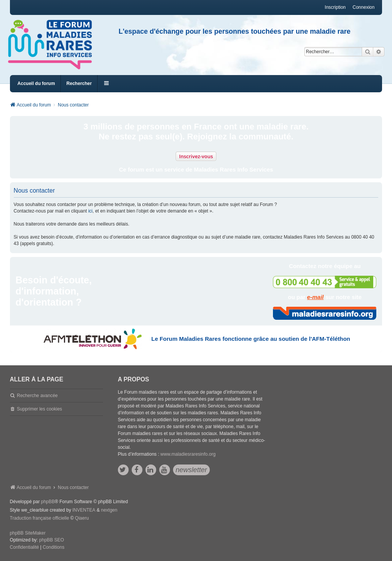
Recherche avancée (37, 396)
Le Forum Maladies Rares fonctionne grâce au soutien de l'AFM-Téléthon (251, 339)
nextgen (109, 510)
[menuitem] (24, 548)
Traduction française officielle (40, 518)
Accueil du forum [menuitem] (36, 83)
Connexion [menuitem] (363, 7)
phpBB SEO (51, 540)
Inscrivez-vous (196, 156)
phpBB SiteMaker (28, 533)
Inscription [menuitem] (335, 7)
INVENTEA (84, 510)
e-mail (315, 297)
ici (90, 211)
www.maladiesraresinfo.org (188, 454)
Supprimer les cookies (39, 409)
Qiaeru (82, 518)
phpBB (48, 502)
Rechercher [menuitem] (79, 83)
